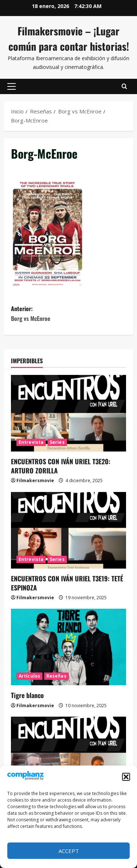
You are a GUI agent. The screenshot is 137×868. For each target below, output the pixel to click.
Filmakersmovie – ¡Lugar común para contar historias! (69, 38)
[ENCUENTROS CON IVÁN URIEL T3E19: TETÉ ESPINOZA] (68, 530)
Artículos (29, 676)
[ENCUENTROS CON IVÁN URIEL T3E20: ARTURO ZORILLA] (68, 413)
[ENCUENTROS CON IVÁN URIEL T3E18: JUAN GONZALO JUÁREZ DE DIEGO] (68, 755)
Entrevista (31, 442)
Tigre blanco (27, 695)
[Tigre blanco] (68, 647)
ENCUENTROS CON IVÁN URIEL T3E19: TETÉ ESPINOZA (67, 583)
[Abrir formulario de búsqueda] (124, 86)
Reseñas (56, 676)
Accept (69, 851)
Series (57, 442)
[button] (126, 777)
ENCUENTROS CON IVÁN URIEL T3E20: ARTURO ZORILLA (61, 466)
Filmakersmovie (35, 480)
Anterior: (68, 314)
